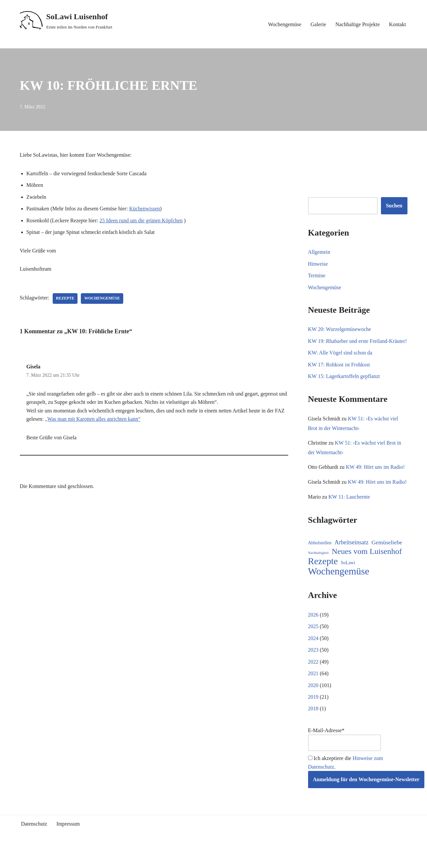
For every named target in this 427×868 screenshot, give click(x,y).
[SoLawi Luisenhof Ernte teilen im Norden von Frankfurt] (66, 21)
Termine (317, 276)
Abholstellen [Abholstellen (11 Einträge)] (320, 562)
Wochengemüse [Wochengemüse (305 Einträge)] (339, 590)
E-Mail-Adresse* (345, 759)
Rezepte (65, 299)
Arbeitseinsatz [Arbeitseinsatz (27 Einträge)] (352, 561)
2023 (313, 669)
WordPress (79, 860)
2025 (313, 645)
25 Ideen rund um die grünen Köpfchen (142, 221)
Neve (26, 860)
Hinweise (318, 264)
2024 (313, 657)
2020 (313, 704)
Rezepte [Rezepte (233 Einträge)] (323, 580)
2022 (313, 681)
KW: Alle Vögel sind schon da (340, 362)
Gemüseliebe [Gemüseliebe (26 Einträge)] (387, 561)
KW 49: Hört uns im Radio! (376, 476)
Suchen (394, 206)
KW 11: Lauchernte (349, 515)
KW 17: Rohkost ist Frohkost (339, 373)
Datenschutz (34, 843)
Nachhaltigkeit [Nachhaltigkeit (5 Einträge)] (319, 572)
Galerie (318, 24)
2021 (313, 693)
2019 (313, 716)
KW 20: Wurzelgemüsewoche (340, 329)
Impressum (68, 843)
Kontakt (398, 24)
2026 (313, 634)
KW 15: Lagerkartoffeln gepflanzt (344, 385)
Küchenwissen (145, 209)
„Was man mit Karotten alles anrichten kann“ (93, 420)
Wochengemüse (284, 24)
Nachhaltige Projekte (357, 24)
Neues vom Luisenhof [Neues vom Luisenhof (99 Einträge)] (367, 570)
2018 (313, 728)
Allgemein (319, 252)
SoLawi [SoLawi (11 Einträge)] (348, 582)
